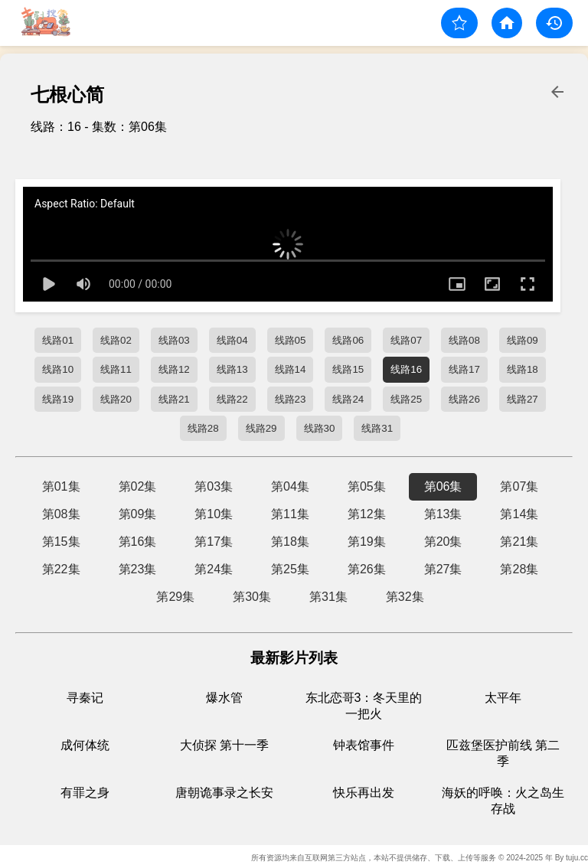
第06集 (443, 486)
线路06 (348, 340)
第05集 (367, 486)
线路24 (348, 399)
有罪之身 (85, 793)
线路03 (174, 340)
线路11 (116, 369)
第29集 (175, 597)
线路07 (406, 340)
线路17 (464, 369)
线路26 (464, 399)
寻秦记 (85, 698)
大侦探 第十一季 (224, 745)
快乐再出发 (364, 793)
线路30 (320, 428)
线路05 (291, 340)
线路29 (261, 428)
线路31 (377, 428)
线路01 (58, 340)
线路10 (58, 369)
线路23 (291, 399)
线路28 (203, 428)
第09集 (138, 514)
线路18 (523, 369)
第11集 (290, 514)
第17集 (214, 542)
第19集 (367, 542)
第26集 (367, 569)
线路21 (174, 399)
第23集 (138, 569)
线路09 (523, 340)
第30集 (252, 597)
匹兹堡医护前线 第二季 (503, 753)
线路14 (291, 369)
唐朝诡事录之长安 (224, 793)
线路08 (464, 340)
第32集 (405, 597)
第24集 (214, 569)
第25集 (290, 569)
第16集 (138, 542)
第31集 (328, 597)
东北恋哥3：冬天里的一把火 (364, 706)
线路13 (232, 369)
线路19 (58, 399)
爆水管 (224, 698)
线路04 (232, 340)
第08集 (61, 514)
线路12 (174, 369)
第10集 (214, 514)
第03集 (214, 486)
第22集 (61, 569)
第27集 (443, 569)
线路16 (406, 369)
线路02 (116, 340)
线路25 (406, 399)
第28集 (519, 569)
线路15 (348, 369)
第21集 (519, 542)
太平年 (503, 698)
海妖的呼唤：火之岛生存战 (503, 801)
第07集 (519, 486)
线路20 (116, 399)
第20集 (443, 542)
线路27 (523, 399)
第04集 (290, 486)
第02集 (138, 486)
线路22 (232, 399)
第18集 (290, 542)
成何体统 (85, 745)
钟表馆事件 (364, 745)
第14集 (519, 514)
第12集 (367, 514)
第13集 (443, 514)
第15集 (61, 542)
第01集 (61, 486)
